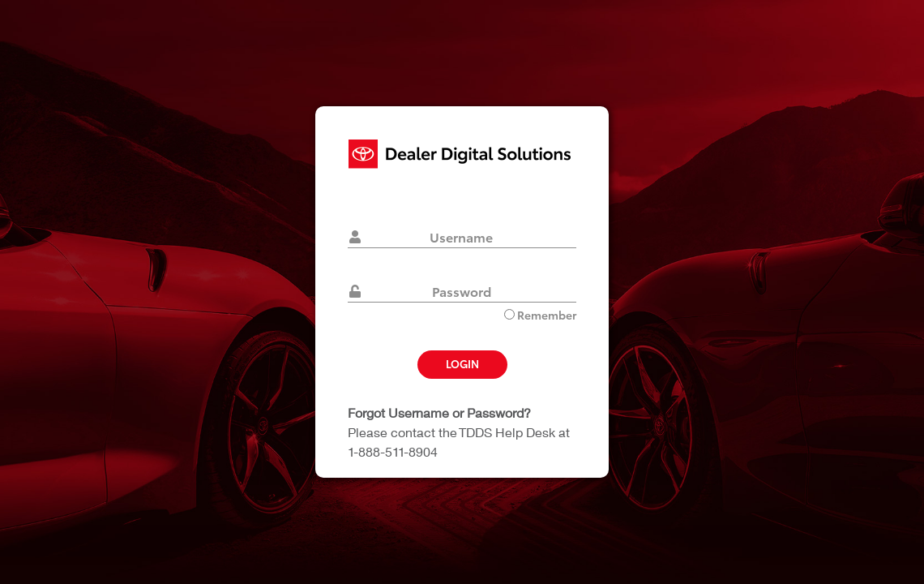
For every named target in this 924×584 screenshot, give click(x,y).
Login (462, 363)
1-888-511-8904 (393, 451)
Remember (540, 315)
